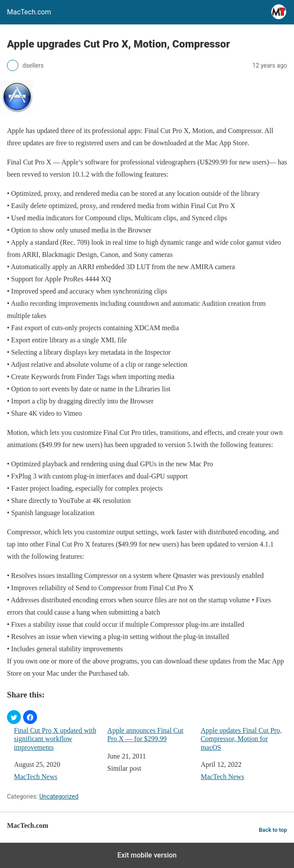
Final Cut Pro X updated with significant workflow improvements (55, 739)
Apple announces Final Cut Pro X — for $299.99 (145, 735)
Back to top (273, 830)
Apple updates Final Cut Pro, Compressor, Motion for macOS (241, 739)
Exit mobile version (147, 855)
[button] (14, 717)
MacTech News (36, 777)
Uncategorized (59, 796)
